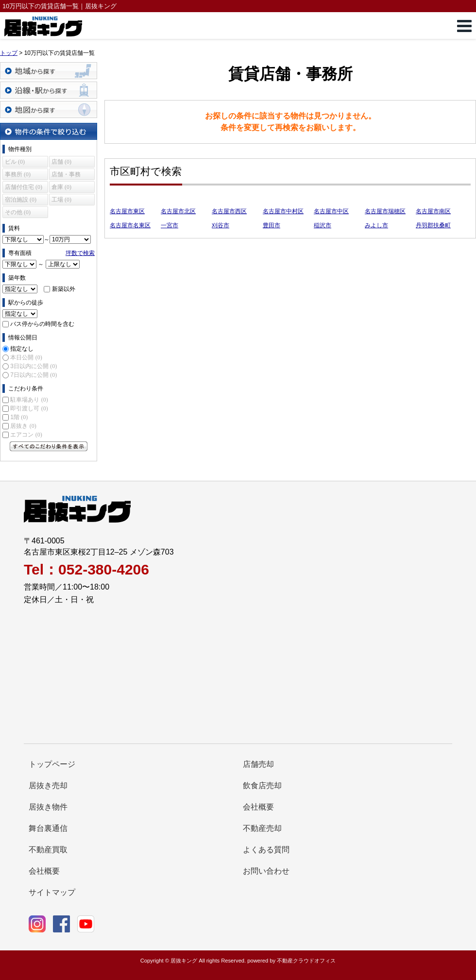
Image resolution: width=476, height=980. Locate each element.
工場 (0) (61, 200)
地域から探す (49, 71)
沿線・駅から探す (49, 90)
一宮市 (170, 225)
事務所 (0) (18, 174)
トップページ (52, 764)
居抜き (23, 426)
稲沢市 (323, 225)
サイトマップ (52, 892)
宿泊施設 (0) (21, 200)
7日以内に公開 (34, 375)
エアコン (26, 435)
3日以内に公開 (34, 366)
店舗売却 (258, 764)
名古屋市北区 (178, 211)
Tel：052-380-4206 (86, 570)
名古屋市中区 (331, 211)
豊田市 (272, 225)
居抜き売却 (48, 786)
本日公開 (26, 357)
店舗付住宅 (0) (24, 187)
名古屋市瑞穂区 (385, 211)
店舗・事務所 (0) (66, 176)
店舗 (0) (61, 162)
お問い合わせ (266, 871)
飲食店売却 (262, 786)
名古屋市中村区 (283, 211)
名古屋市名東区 (130, 225)
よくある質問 (266, 850)
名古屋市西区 (229, 211)
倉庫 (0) (61, 187)
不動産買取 (48, 850)
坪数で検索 (80, 253)
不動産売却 (262, 828)
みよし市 (376, 225)
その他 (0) (18, 212)
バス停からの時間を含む (42, 324)
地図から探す (49, 110)
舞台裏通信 (48, 828)
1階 (19, 417)
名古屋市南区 (433, 211)
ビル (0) (15, 162)
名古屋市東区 (127, 211)
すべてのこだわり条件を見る (49, 446)
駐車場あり (29, 400)
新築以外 (64, 289)
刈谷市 (221, 225)
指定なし (22, 349)
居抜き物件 (48, 807)
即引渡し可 (29, 408)
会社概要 (258, 807)
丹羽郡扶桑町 (433, 225)
